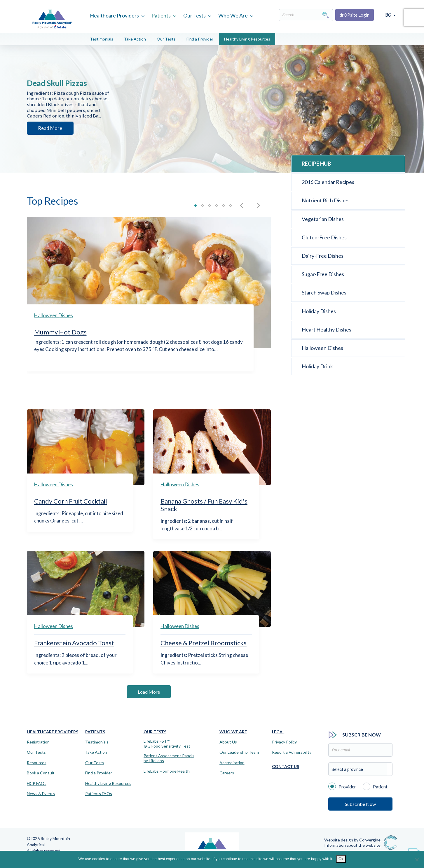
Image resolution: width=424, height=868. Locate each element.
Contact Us (286, 766)
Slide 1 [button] (196, 206)
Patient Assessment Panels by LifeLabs (169, 758)
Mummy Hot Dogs (60, 332)
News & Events (41, 794)
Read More (48, 134)
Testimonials (102, 39)
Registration (38, 742)
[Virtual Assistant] (414, 851)
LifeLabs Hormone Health (167, 771)
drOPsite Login (355, 15)
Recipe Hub (316, 164)
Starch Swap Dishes (324, 292)
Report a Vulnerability (292, 752)
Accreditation (232, 763)
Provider (342, 786)
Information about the (352, 845)
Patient (375, 786)
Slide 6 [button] (231, 206)
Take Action (135, 39)
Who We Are (233, 15)
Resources (37, 763)
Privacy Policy (284, 742)
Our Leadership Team (239, 752)
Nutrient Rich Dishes (326, 200)
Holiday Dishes (319, 311)
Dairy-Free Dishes (323, 256)
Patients (161, 15)
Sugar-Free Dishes (323, 274)
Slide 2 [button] (203, 206)
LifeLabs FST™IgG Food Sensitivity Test (167, 744)
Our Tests (194, 15)
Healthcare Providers (114, 15)
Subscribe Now (360, 804)
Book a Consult (41, 773)
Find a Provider (200, 39)
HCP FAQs (37, 783)
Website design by (352, 840)
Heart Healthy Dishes (327, 329)
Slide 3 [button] (210, 206)
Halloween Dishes (54, 315)
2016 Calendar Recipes (328, 182)
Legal (278, 732)
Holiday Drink (317, 366)
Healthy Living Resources (247, 39)
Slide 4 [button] (217, 206)
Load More (149, 692)
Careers (227, 773)
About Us (228, 742)
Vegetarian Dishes (323, 219)
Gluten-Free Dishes (324, 237)
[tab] (196, 207)
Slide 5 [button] (224, 206)
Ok (341, 859)
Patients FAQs (99, 794)
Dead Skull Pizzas (65, 79)
